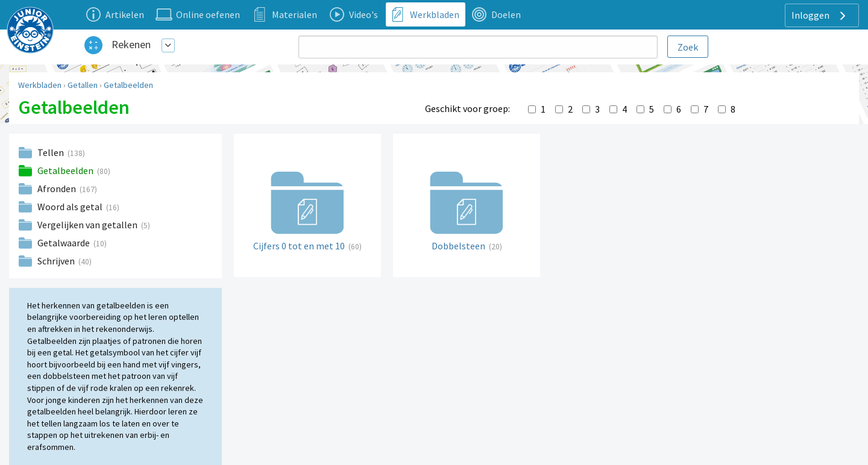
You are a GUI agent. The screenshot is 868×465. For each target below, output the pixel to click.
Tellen (52, 152)
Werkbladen (40, 85)
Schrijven (57, 261)
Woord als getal (71, 207)
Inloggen (820, 16)
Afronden (58, 189)
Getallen (83, 85)
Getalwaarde (64, 243)
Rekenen (131, 44)
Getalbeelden (128, 85)
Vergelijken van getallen (88, 225)
